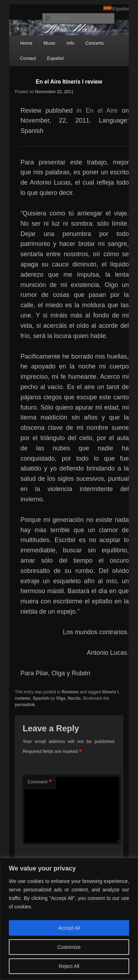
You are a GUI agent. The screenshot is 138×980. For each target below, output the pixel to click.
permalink (25, 705)
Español (121, 9)
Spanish (41, 698)
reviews (23, 698)
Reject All (69, 966)
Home (26, 43)
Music (49, 43)
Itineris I (110, 692)
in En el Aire (97, 111)
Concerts (95, 43)
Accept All (69, 928)
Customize (69, 947)
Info (71, 43)
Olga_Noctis (68, 698)
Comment (40, 782)
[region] (69, 919)
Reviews (70, 692)
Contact (28, 58)
